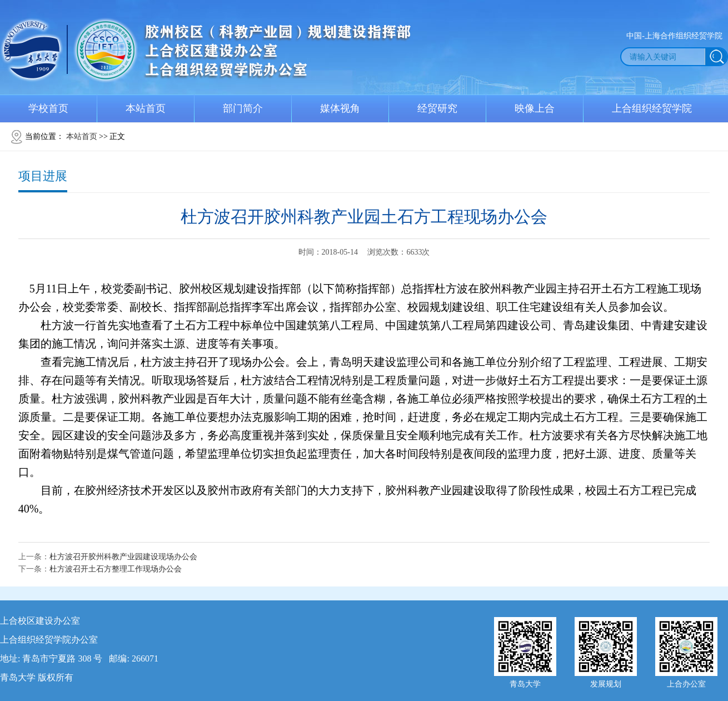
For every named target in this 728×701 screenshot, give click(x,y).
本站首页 (146, 108)
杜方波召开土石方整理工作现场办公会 (116, 569)
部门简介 (243, 108)
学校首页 (48, 108)
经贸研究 (437, 108)
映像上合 (535, 108)
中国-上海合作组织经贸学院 (674, 36)
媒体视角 (340, 108)
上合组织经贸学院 (652, 108)
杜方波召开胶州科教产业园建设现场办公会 (123, 557)
